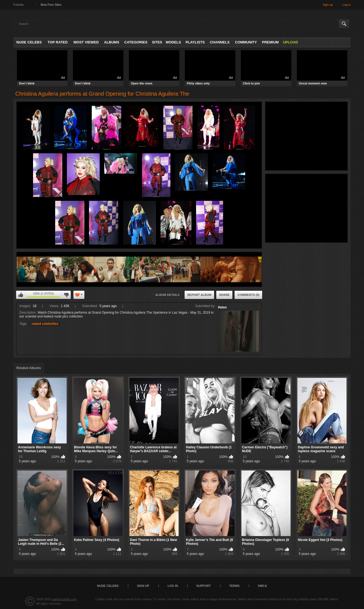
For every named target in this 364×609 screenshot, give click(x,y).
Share (224, 295)
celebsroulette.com (64, 599)
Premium (270, 42)
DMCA (262, 586)
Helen (222, 307)
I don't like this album (66, 295)
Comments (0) (248, 295)
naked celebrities (45, 324)
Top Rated (58, 42)
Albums (112, 42)
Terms (234, 586)
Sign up (328, 5)
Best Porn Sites (51, 5)
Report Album (199, 295)
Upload (290, 42)
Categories (136, 42)
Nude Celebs (29, 42)
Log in (347, 5)
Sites (157, 42)
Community (246, 42)
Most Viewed (86, 42)
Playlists (195, 42)
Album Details (168, 295)
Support (204, 586)
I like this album (21, 295)
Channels (220, 42)
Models (173, 42)
